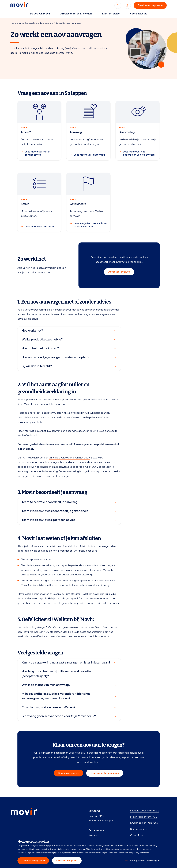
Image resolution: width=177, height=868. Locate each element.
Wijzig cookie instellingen (145, 861)
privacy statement (141, 853)
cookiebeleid (120, 853)
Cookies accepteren (33, 861)
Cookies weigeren (67, 861)
